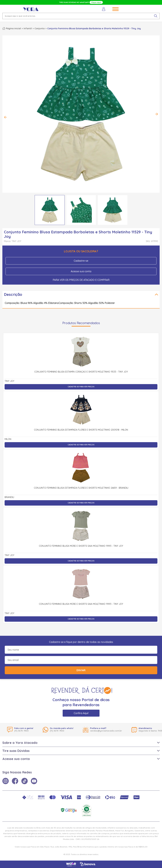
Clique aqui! (96, 2)
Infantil (28, 28)
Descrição (13, 294)
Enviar (81, 670)
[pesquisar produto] (156, 16)
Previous (6, 117)
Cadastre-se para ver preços (81, 387)
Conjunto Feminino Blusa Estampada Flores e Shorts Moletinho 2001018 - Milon (81, 430)
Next (156, 114)
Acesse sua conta (81, 271)
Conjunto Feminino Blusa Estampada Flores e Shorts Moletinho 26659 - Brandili (81, 488)
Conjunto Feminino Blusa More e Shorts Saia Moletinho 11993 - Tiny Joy (81, 546)
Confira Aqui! (81, 713)
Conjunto (40, 28)
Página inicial (13, 28)
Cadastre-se (81, 261)
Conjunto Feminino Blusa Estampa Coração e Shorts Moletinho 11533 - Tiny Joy (81, 372)
